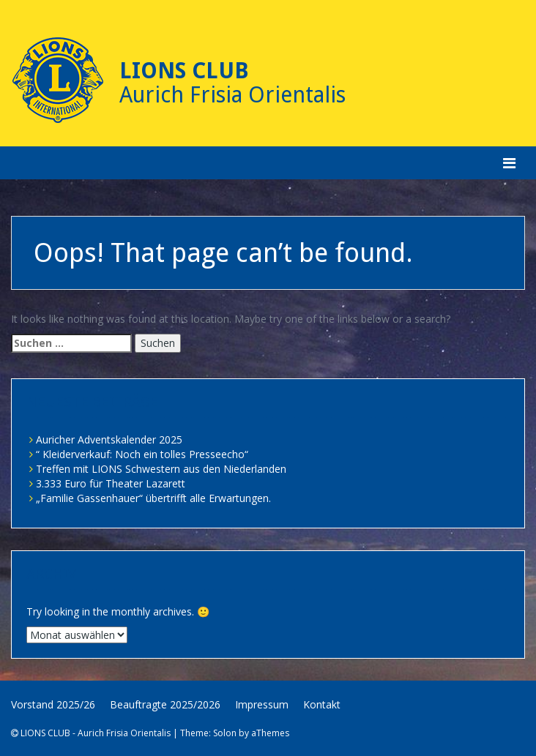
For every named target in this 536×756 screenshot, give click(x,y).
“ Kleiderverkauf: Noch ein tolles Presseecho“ (142, 454)
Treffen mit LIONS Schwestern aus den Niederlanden (161, 469)
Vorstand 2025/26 (53, 704)
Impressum (262, 704)
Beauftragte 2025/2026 (165, 704)
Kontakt (322, 704)
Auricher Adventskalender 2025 (109, 439)
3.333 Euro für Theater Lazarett (111, 483)
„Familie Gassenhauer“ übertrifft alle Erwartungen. (153, 498)
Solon (225, 733)
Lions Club (184, 71)
